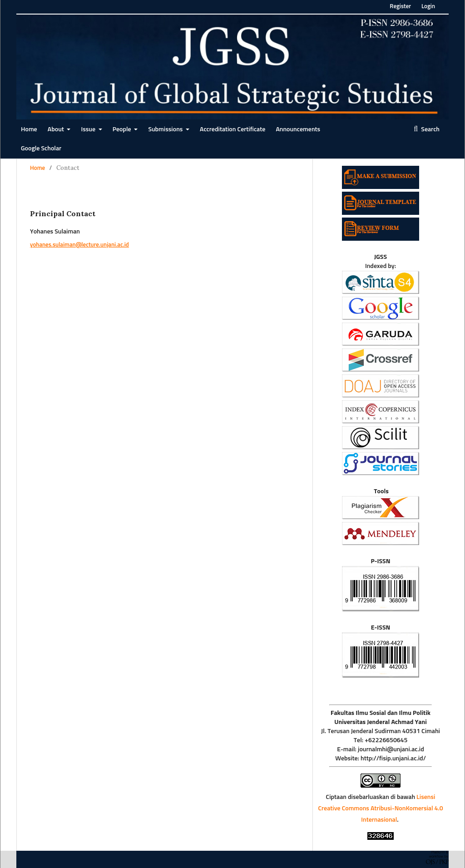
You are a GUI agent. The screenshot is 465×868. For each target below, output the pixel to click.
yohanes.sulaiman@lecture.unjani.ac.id (79, 245)
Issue (89, 129)
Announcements (298, 129)
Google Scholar (41, 149)
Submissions (166, 129)
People (123, 129)
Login (428, 7)
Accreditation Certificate (232, 129)
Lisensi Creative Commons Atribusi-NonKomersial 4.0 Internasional (380, 808)
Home (29, 129)
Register (400, 7)
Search (430, 129)
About (57, 129)
